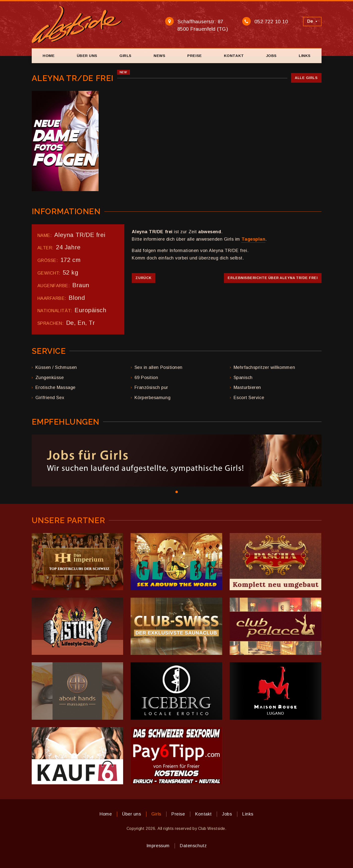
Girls (125, 56)
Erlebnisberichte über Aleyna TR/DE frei (273, 278)
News (159, 56)
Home (49, 56)
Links (305, 56)
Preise (194, 56)
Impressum (158, 846)
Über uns (87, 56)
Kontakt (234, 56)
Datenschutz (193, 846)
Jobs (271, 56)
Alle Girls (306, 78)
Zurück (143, 278)
